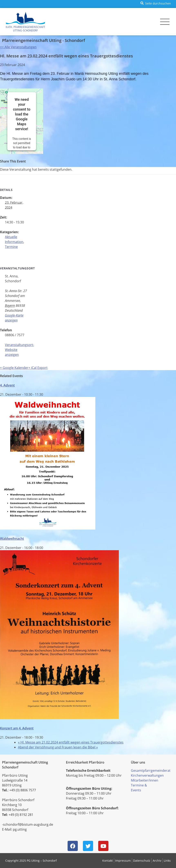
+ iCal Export (38, 368)
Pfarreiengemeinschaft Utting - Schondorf (43, 40)
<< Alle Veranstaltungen (18, 47)
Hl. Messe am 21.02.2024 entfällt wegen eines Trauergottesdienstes (71, 742)
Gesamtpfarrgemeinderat (151, 771)
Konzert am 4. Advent (17, 728)
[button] (155, 3)
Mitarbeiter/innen (145, 780)
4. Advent (7, 385)
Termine (11, 247)
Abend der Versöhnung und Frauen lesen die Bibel (58, 747)
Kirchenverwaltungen (147, 775)
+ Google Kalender (14, 368)
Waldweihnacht (12, 539)
